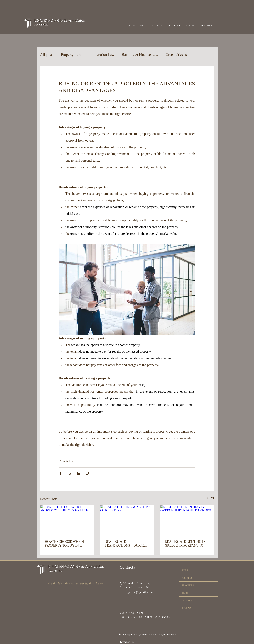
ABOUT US (187, 578)
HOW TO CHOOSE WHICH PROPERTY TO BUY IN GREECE (64, 544)
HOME (185, 570)
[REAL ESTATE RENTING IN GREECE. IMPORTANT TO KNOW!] (187, 520)
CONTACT (187, 600)
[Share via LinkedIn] (79, 474)
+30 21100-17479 (132, 613)
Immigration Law (102, 55)
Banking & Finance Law (140, 55)
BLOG (185, 593)
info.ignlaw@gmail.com (136, 592)
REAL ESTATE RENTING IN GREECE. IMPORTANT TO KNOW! (185, 544)
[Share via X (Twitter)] (70, 474)
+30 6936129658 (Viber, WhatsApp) (145, 617)
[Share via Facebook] (60, 474)
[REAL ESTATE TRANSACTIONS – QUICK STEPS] (127, 520)
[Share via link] (88, 474)
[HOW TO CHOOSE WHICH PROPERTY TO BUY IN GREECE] (67, 520)
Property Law (71, 55)
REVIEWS (187, 608)
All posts (47, 55)
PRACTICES (188, 585)
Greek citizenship (179, 55)
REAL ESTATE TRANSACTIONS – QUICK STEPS (124, 544)
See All (210, 498)
